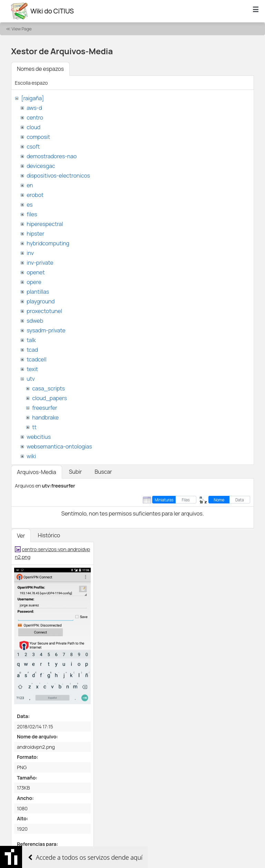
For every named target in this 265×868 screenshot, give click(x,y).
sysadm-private (46, 330)
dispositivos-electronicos (58, 176)
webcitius (39, 437)
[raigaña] (32, 98)
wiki (31, 456)
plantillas (38, 292)
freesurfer (45, 408)
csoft (33, 147)
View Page (21, 29)
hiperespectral (45, 224)
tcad (32, 350)
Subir (76, 472)
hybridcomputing (48, 243)
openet (36, 272)
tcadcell (36, 359)
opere (34, 282)
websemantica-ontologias (59, 446)
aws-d (34, 108)
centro (35, 117)
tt (34, 427)
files (32, 214)
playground (41, 301)
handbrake (45, 417)
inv (30, 253)
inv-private (40, 263)
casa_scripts (48, 388)
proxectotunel (44, 311)
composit (38, 137)
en (30, 185)
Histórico (49, 535)
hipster (35, 234)
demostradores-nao (52, 156)
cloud (33, 127)
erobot (35, 195)
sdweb (35, 321)
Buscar (103, 472)
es (30, 205)
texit (32, 369)
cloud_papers (49, 398)
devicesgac (41, 166)
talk (31, 340)
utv (31, 379)
